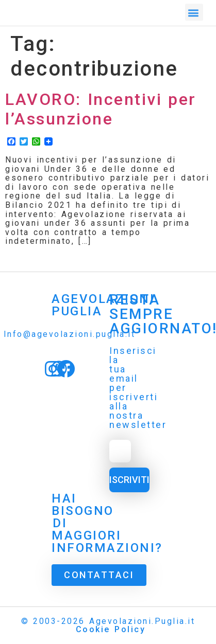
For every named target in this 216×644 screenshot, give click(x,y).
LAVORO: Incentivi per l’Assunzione (101, 109)
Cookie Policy (111, 629)
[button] (194, 11)
